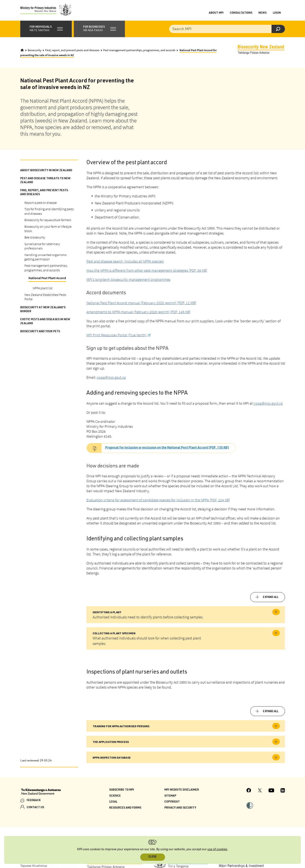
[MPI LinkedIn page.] (283, 791)
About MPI (216, 13)
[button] (46, 29)
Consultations (241, 13)
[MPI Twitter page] (260, 791)
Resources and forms (125, 808)
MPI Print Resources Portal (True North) (117, 335)
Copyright (172, 802)
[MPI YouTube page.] (271, 791)
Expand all (271, 597)
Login (277, 13)
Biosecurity (35, 50)
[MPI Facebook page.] (249, 791)
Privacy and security (180, 808)
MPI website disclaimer (182, 790)
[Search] (278, 29)
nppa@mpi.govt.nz (111, 377)
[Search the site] (227, 29)
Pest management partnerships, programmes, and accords (139, 50)
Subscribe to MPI (122, 790)
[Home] (22, 50)
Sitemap (170, 796)
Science (115, 796)
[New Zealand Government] (41, 792)
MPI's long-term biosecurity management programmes (128, 279)
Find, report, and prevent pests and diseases (72, 50)
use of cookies (217, 849)
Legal (113, 802)
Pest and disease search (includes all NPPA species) (125, 261)
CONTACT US (35, 808)
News (263, 13)
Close (152, 857)
